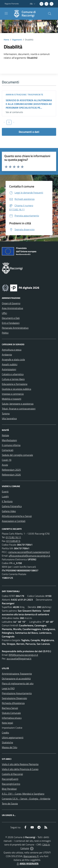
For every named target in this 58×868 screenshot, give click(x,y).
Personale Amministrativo (15, 328)
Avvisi (5, 465)
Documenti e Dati (11, 318)
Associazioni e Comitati (14, 521)
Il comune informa (11, 445)
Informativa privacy (12, 718)
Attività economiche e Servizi (17, 516)
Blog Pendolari (9, 789)
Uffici (4, 313)
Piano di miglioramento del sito (18, 683)
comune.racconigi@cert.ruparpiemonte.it (29, 552)
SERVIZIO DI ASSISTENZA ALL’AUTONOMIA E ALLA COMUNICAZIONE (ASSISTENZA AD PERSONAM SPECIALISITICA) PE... (29, 104)
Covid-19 (7, 460)
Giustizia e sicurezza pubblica (16, 389)
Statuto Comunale (11, 713)
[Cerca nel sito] (50, 14)
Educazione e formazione (15, 384)
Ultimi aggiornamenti (13, 737)
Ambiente (7, 355)
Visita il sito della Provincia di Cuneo (20, 769)
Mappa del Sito (10, 747)
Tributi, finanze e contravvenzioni (19, 409)
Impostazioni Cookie (12, 728)
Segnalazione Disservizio (14, 698)
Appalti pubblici (10, 364)
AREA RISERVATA (27, 864)
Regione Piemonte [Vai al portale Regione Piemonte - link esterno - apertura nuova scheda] (12, 4)
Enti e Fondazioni (11, 323)
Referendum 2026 (11, 475)
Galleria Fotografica (12, 506)
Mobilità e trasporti (12, 399)
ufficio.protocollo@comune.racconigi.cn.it (29, 556)
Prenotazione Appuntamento (17, 693)
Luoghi (5, 496)
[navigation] (6, 13)
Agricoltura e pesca (12, 350)
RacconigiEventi (10, 779)
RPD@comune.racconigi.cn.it (23, 655)
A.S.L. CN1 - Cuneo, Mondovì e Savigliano (23, 794)
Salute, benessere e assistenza (18, 404)
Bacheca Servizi (10, 708)
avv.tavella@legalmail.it (19, 659)
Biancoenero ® (31, 856)
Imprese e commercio (13, 394)
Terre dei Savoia (10, 804)
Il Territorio (7, 501)
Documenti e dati (29, 132)
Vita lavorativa (9, 418)
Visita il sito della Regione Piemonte (20, 764)
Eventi (5, 492)
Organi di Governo (11, 303)
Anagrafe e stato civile (13, 359)
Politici (5, 333)
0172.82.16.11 (13, 537)
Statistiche (7, 742)
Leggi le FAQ (8, 688)
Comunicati (8, 450)
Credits (5, 733)
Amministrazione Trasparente (17, 674)
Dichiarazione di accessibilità (16, 679)
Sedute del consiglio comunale (17, 455)
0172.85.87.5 (13, 541)
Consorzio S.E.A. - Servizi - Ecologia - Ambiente (26, 799)
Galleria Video (9, 511)
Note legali (7, 723)
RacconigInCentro (11, 784)
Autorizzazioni (9, 369)
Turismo (6, 414)
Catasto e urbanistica (13, 374)
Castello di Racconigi (12, 774)
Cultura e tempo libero (13, 379)
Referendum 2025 (11, 470)
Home (6, 40)
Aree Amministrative (12, 308)
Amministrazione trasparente (25, 95)
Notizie (5, 435)
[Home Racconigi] (28, 14)
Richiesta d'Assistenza (13, 703)
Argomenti (17, 40)
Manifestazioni (9, 440)
